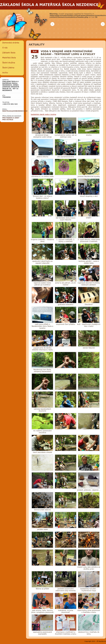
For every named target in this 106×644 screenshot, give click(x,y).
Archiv (5, 73)
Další (103, 24)
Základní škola (9, 53)
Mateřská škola (9, 58)
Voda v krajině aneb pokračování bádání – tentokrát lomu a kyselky (68, 53)
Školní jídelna (8, 68)
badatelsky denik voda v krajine (44, 114)
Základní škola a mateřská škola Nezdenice (49, 5)
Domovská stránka (11, 43)
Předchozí (52, 24)
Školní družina (9, 63)
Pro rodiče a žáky (11, 118)
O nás (5, 48)
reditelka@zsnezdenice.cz (15, 111)
